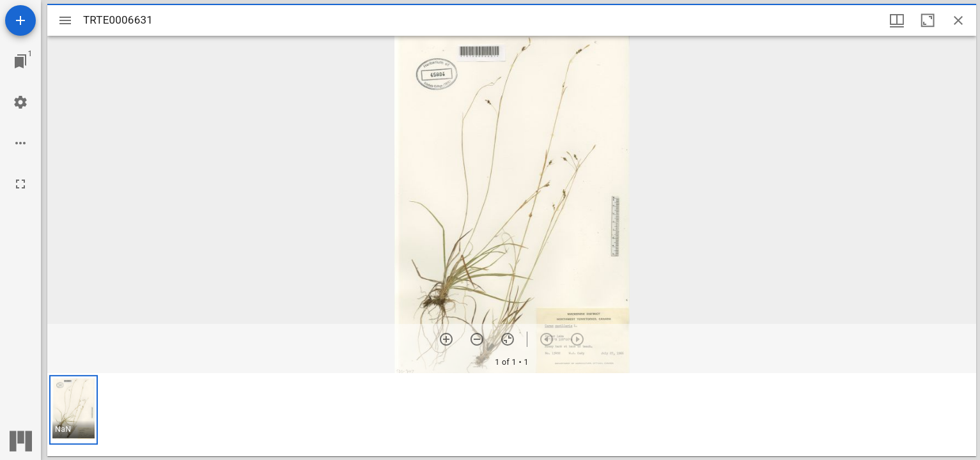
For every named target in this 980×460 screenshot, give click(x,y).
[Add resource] (20, 20)
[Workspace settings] (20, 102)
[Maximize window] (928, 20)
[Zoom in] (446, 339)
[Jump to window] (20, 61)
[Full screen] (20, 184)
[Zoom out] (477, 339)
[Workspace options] (20, 143)
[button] (74, 410)
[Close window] (958, 20)
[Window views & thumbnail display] (897, 20)
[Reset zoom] (508, 339)
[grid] (512, 415)
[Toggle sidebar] (65, 20)
